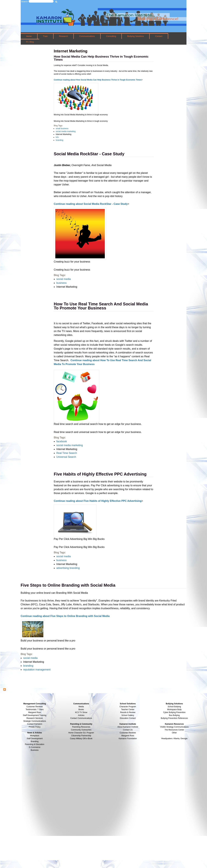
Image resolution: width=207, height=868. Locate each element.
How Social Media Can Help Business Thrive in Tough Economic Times (101, 58)
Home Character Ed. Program (81, 733)
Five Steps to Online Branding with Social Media (68, 585)
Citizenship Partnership (81, 736)
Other (174, 733)
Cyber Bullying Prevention (174, 712)
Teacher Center (128, 709)
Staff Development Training (35, 715)
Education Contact (128, 718)
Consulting (111, 36)
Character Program (128, 707)
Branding (35, 741)
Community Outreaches (81, 730)
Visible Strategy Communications (174, 727)
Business (35, 750)
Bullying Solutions (136, 36)
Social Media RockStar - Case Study (89, 154)
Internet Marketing (64, 134)
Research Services (35, 718)
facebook (62, 441)
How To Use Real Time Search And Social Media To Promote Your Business (101, 306)
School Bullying (174, 707)
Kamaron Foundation (128, 739)
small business (62, 129)
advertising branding (68, 568)
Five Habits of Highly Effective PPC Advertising (100, 474)
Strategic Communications (35, 721)
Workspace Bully (174, 709)
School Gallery (128, 715)
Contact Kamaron (35, 724)
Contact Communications (81, 718)
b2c (57, 137)
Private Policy (35, 727)
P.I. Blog (30, 42)
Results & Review (128, 712)
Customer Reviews (128, 733)
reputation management (37, 670)
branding (60, 140)
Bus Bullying (174, 715)
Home (29, 36)
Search (25, 2)
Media (81, 707)
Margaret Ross (35, 712)
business (62, 283)
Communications (87, 36)
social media (64, 279)
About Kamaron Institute (128, 727)
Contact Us (128, 730)
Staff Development (35, 739)
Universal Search (66, 457)
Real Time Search (67, 453)
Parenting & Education (35, 744)
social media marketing (66, 131)
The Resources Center (174, 730)
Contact (159, 36)
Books (81, 709)
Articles (81, 715)
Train (45, 36)
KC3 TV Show (81, 712)
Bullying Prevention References (174, 718)
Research (63, 36)
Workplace (35, 736)
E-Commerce (35, 747)
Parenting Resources (81, 727)
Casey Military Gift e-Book (81, 739)
